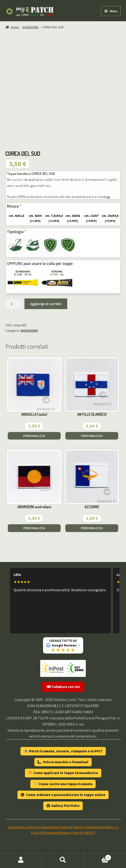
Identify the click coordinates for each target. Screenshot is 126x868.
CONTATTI (89, 833)
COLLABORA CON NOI (22, 827)
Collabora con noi (63, 687)
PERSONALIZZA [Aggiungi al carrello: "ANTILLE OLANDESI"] (92, 436)
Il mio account (21, 860)
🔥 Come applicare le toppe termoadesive (63, 773)
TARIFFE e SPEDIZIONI (87, 827)
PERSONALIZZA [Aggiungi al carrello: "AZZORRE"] (92, 528)
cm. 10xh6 (72, 218)
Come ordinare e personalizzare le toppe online (63, 795)
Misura (14, 206)
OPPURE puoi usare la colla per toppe (40, 263)
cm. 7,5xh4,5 (54, 218)
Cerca (63, 860)
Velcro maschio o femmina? (63, 762)
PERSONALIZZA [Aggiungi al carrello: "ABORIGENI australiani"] (34, 528)
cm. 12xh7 (91, 218)
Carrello (97, 857)
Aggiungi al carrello (46, 304)
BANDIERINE (31, 27)
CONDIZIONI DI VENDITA (55, 827)
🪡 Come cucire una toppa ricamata (63, 784)
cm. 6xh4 (34, 218)
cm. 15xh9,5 (110, 218)
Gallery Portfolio (63, 806)
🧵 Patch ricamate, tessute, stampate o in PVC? (63, 751)
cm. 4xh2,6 (16, 216)
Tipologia (17, 232)
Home (15, 27)
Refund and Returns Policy (61, 833)
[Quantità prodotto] (13, 304)
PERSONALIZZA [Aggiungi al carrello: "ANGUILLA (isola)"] (34, 436)
